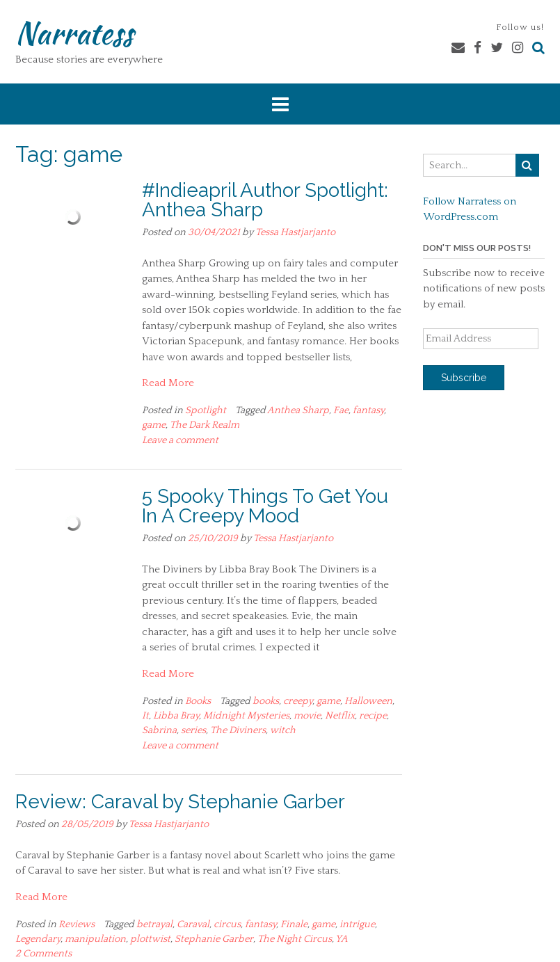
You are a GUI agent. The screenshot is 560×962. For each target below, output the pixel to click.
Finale (294, 924)
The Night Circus (295, 939)
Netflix (340, 716)
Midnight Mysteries (246, 716)
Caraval (193, 924)
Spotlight (206, 410)
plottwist (150, 939)
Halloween (368, 701)
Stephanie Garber (214, 939)
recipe (373, 716)
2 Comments (43, 954)
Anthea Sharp (298, 410)
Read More (168, 383)
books (266, 701)
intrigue (357, 924)
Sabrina (159, 730)
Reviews (77, 924)
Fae (341, 410)
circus (227, 924)
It (145, 716)
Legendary (38, 939)
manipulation (95, 939)
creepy (298, 701)
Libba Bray (176, 716)
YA (342, 939)
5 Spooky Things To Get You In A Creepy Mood (265, 506)
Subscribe (464, 378)
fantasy (368, 410)
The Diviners (238, 730)
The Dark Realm (205, 425)
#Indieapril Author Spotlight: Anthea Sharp (265, 200)
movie (307, 716)
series (193, 730)
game (154, 425)
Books (198, 701)
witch (283, 730)
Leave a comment (180, 440)
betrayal (154, 924)
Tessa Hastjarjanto (295, 232)
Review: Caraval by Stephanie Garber (180, 802)
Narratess (74, 33)
